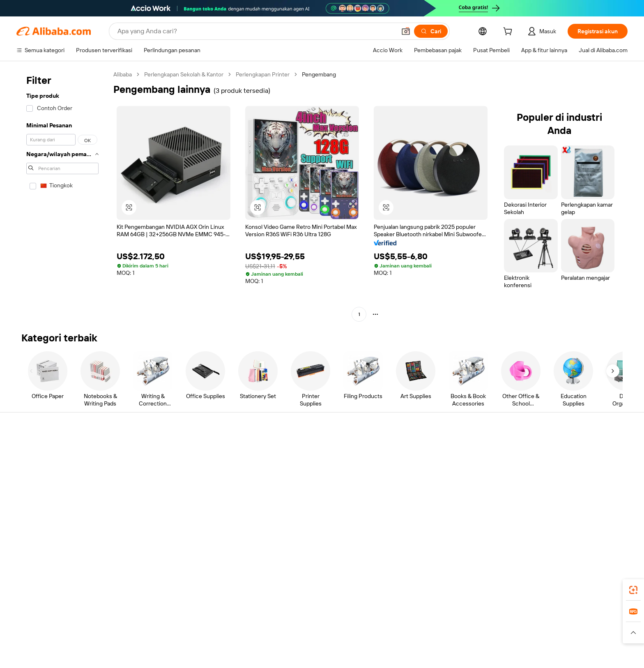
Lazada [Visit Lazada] (333, 631)
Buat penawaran (301, 450)
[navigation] (62, 195)
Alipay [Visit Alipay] (310, 631)
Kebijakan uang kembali (185, 475)
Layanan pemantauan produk (193, 521)
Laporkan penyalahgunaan (64, 512)
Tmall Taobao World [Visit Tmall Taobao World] (271, 631)
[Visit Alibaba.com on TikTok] (597, 530)
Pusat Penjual (423, 465)
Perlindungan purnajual (185, 506)
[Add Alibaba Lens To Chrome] (160, 594)
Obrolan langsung (53, 465)
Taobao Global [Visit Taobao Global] (367, 631)
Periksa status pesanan (60, 481)
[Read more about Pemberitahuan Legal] (171, 643)
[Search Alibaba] (256, 31)
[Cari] (431, 31)
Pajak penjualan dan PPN (312, 481)
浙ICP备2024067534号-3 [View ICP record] (532, 656)
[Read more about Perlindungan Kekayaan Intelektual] (315, 643)
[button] (406, 31)
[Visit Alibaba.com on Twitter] (560, 530)
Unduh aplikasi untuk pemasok (445, 512)
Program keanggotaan (309, 465)
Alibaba (123, 74)
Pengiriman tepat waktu (186, 490)
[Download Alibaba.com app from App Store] (525, 594)
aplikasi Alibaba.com (464, 594)
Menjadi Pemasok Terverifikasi (445, 481)
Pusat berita (547, 481)
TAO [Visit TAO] (397, 631)
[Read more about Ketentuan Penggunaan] (443, 643)
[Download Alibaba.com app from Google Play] (586, 594)
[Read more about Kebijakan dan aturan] (112, 643)
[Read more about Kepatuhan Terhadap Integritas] (519, 643)
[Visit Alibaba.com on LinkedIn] (547, 530)
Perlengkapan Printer (263, 74)
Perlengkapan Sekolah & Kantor (184, 74)
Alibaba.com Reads (305, 497)
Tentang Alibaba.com (558, 450)
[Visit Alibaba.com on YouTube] (584, 530)
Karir (537, 497)
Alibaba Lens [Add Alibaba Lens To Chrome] (78, 594)
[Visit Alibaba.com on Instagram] (572, 530)
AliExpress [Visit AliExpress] (194, 631)
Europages (452, 631)
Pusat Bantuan (49, 450)
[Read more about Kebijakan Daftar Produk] (235, 643)
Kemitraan (419, 497)
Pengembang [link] (319, 74)
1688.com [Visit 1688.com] (227, 631)
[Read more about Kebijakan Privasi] (386, 643)
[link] (633, 590)
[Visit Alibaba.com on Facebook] (535, 530)
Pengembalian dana (55, 497)
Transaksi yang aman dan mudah (197, 459)
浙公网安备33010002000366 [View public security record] (456, 656)
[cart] (509, 32)
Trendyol (421, 631)
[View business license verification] (396, 656)
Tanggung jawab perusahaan (568, 465)
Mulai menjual (424, 450)
